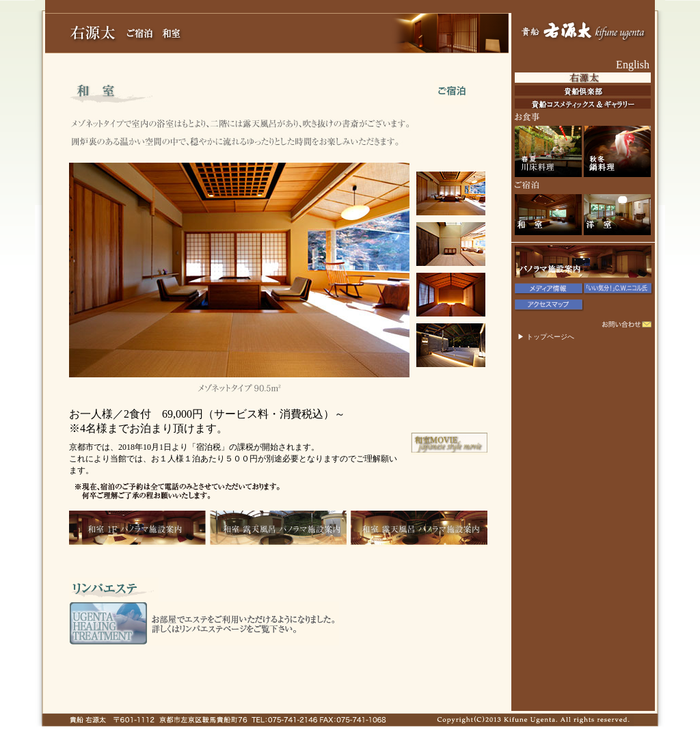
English (633, 65)
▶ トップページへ (546, 337)
